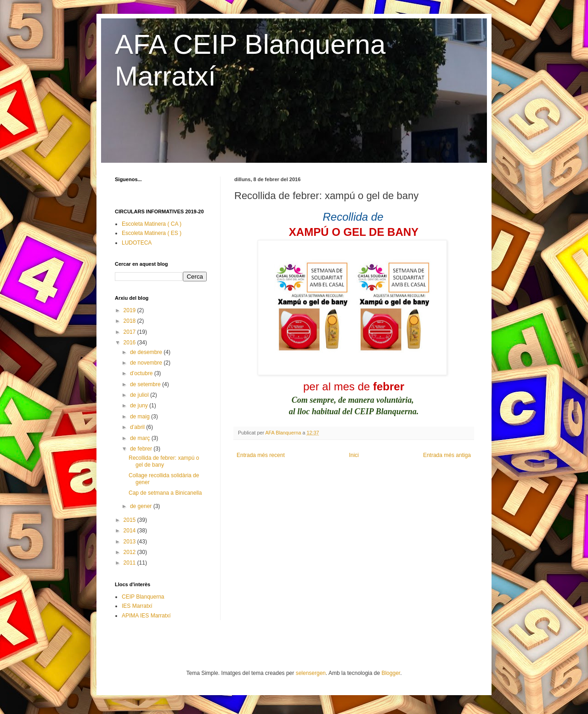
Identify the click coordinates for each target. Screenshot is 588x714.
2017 (130, 332)
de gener (142, 506)
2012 (130, 552)
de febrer (142, 449)
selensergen (311, 673)
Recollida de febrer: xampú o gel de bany (164, 461)
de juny (140, 406)
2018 (130, 321)
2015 (130, 520)
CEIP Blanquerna (143, 597)
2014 (130, 531)
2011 (130, 563)
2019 (130, 310)
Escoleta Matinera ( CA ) (152, 224)
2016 (130, 343)
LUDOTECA (137, 243)
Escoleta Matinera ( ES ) (152, 233)
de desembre (147, 352)
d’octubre (142, 373)
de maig (141, 417)
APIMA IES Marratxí (146, 616)
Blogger (391, 673)
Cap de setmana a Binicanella (165, 493)
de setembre (146, 384)
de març (141, 438)
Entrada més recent (261, 455)
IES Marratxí (137, 606)
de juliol (140, 395)
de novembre (147, 363)
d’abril (138, 427)
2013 (130, 542)
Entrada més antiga (447, 455)
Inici (354, 455)
